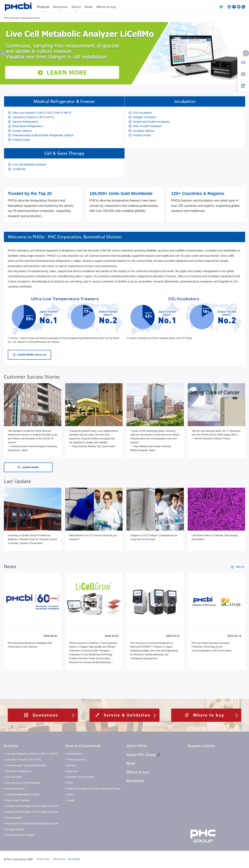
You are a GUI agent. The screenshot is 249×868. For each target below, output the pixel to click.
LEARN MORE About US (32, 355)
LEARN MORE (30, 467)
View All (240, 567)
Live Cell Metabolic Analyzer (20, 835)
